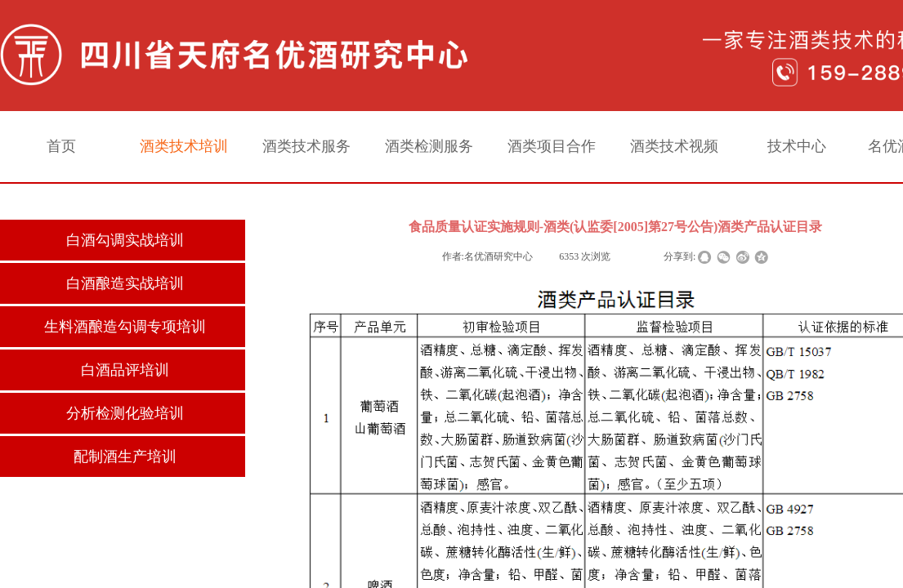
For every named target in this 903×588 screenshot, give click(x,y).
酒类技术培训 (184, 146)
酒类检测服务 (429, 146)
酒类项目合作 (552, 146)
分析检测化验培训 (125, 413)
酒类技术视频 (674, 146)
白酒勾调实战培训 (125, 240)
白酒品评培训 (125, 370)
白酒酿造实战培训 (125, 283)
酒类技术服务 (306, 146)
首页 (61, 146)
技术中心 (797, 146)
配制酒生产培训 (125, 457)
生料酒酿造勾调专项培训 (125, 327)
